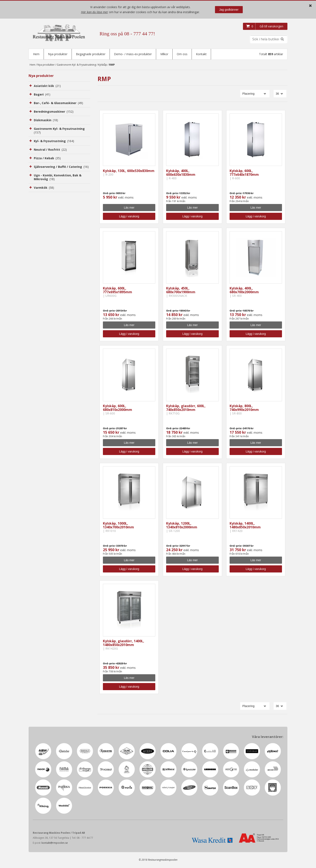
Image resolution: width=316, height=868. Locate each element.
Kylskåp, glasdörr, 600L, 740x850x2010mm (186, 408)
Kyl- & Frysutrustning (54, 141)
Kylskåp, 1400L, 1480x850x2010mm (245, 526)
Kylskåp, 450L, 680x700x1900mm (181, 291)
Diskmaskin (46, 120)
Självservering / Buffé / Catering (61, 167)
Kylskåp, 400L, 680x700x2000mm (244, 291)
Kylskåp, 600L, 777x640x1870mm (244, 173)
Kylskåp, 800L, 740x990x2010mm (244, 408)
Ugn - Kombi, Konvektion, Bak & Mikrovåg (58, 178)
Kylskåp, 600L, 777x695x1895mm (118, 291)
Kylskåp (103, 65)
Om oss (182, 54)
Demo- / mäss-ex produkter (133, 54)
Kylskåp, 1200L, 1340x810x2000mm (182, 526)
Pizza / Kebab (47, 159)
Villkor (164, 54)
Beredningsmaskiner (54, 112)
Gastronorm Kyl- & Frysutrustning (76, 65)
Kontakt (201, 54)
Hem (36, 54)
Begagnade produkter (91, 54)
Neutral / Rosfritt (50, 150)
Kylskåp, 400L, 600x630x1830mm (181, 173)
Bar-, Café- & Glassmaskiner (58, 103)
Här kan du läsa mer (95, 12)
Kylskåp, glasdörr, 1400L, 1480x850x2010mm (124, 643)
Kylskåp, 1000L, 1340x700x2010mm (118, 526)
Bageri (42, 95)
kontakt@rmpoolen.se (55, 843)
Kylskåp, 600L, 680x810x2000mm (118, 408)
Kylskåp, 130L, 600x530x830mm (129, 171)
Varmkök (44, 188)
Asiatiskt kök (47, 86)
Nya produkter (58, 54)
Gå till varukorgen (271, 26)
